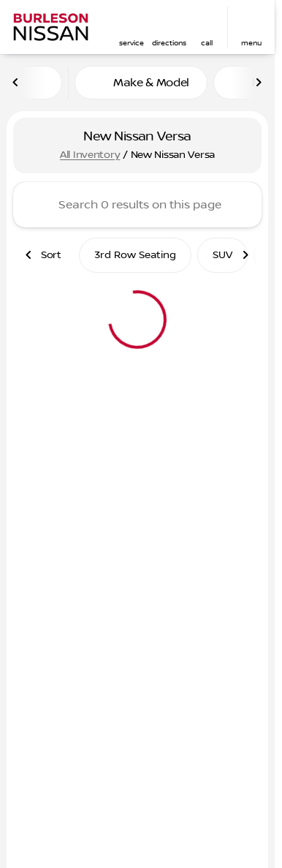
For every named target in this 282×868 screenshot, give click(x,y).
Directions (169, 43)
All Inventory (90, 155)
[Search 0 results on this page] (137, 205)
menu (251, 43)
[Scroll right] (259, 83)
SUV (222, 255)
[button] (132, 27)
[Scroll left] (16, 83)
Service (132, 43)
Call (207, 43)
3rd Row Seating (135, 255)
